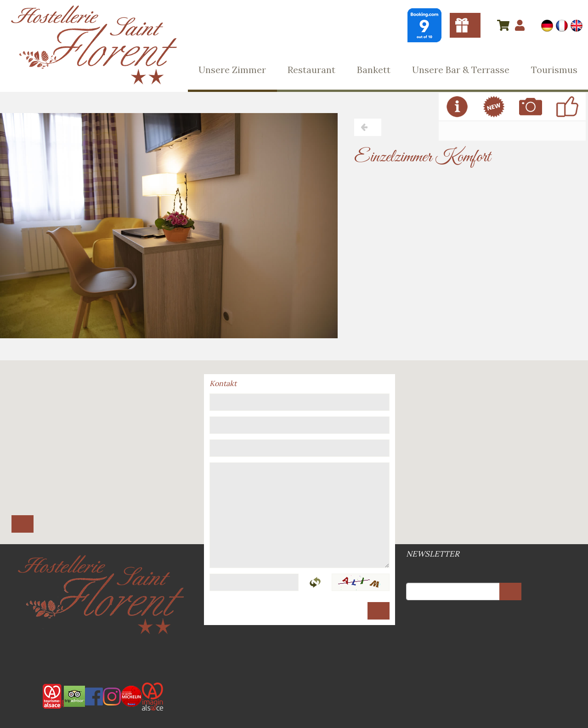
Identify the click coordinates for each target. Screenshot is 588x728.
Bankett (374, 70)
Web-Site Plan (295, 651)
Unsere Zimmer (232, 70)
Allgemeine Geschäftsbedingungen (291, 651)
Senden (379, 611)
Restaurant (311, 70)
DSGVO (297, 651)
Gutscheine (465, 25)
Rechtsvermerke (293, 651)
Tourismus (554, 70)
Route (23, 524)
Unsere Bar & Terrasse (461, 70)
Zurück (368, 127)
